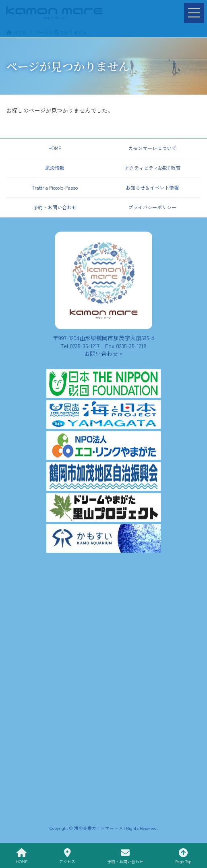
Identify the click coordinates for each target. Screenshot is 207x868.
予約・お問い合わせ (55, 207)
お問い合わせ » (103, 353)
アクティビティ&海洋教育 (152, 168)
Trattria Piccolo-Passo (55, 187)
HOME (55, 148)
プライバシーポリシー (152, 207)
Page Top (183, 856)
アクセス (67, 856)
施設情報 (55, 168)
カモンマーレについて (152, 148)
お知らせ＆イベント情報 (152, 187)
